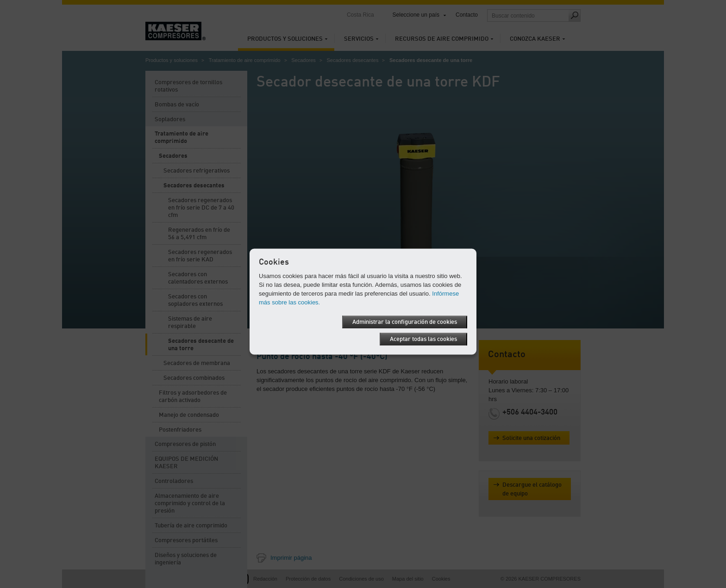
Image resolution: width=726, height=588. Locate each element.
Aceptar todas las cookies (423, 339)
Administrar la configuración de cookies (405, 322)
